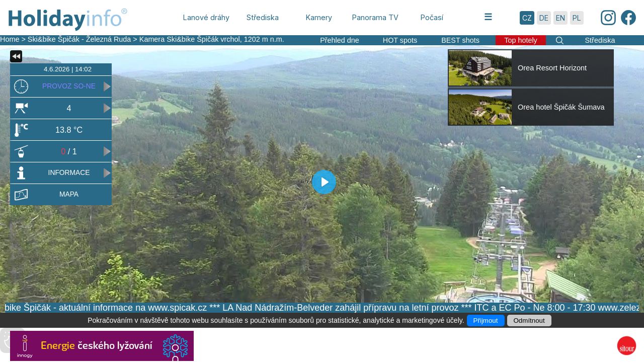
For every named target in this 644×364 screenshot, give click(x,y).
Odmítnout (529, 321)
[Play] (324, 182)
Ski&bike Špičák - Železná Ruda (79, 39)
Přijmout (486, 321)
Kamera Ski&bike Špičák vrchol (190, 39)
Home (10, 39)
